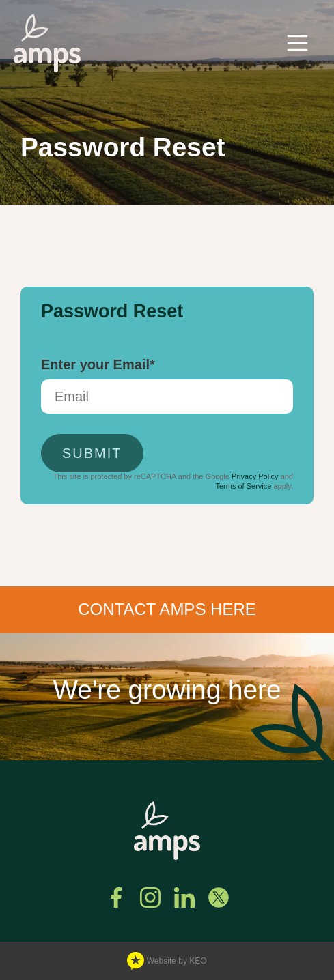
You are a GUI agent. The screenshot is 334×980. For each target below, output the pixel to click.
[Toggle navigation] (298, 43)
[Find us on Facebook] (116, 897)
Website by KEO (167, 961)
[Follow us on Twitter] (219, 897)
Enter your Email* (98, 364)
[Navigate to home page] (47, 43)
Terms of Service (243, 486)
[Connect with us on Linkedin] (184, 897)
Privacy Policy (255, 476)
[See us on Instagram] (150, 897)
